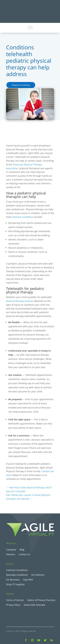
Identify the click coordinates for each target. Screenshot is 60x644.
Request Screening (21, 85)
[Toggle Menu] (30, 27)
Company (11, 550)
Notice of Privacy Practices (41, 600)
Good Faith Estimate (35, 605)
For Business (13, 580)
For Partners (38, 575)
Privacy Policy (13, 605)
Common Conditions (17, 570)
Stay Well (28, 580)
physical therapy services (20, 301)
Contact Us (24, 555)
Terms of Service (15, 600)
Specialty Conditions (17, 575)
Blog (22, 550)
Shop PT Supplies (15, 585)
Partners (11, 555)
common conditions (23, 217)
